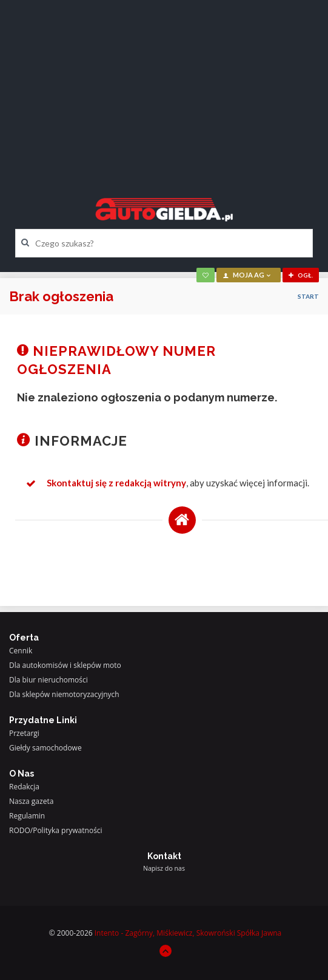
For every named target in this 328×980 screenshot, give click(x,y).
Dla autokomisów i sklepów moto (65, 665)
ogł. (301, 275)
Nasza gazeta (31, 801)
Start (308, 296)
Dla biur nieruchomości (49, 680)
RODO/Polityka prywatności (56, 830)
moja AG (247, 275)
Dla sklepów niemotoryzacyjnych (64, 694)
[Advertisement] (164, 88)
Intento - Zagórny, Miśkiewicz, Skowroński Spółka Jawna (188, 933)
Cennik (21, 651)
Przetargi (24, 733)
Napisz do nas (164, 868)
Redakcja (24, 787)
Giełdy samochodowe (45, 748)
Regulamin (27, 816)
